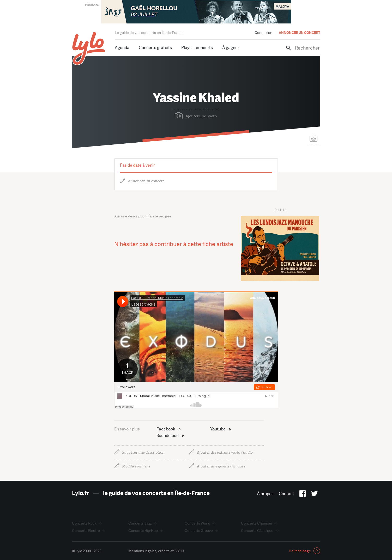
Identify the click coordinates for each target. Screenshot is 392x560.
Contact (287, 494)
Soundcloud (168, 436)
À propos (265, 494)
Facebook (166, 429)
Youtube (218, 429)
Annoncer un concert (146, 181)
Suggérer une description (143, 452)
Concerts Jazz (140, 523)
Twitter (314, 495)
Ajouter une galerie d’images (221, 466)
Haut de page (300, 551)
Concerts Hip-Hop (143, 531)
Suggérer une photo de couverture (314, 138)
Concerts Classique (257, 531)
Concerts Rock (84, 523)
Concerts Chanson (257, 523)
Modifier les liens (136, 466)
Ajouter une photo (201, 116)
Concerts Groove (199, 531)
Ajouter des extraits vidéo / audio (225, 452)
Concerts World (197, 523)
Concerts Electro (86, 531)
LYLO (89, 48)
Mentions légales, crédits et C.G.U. (156, 551)
